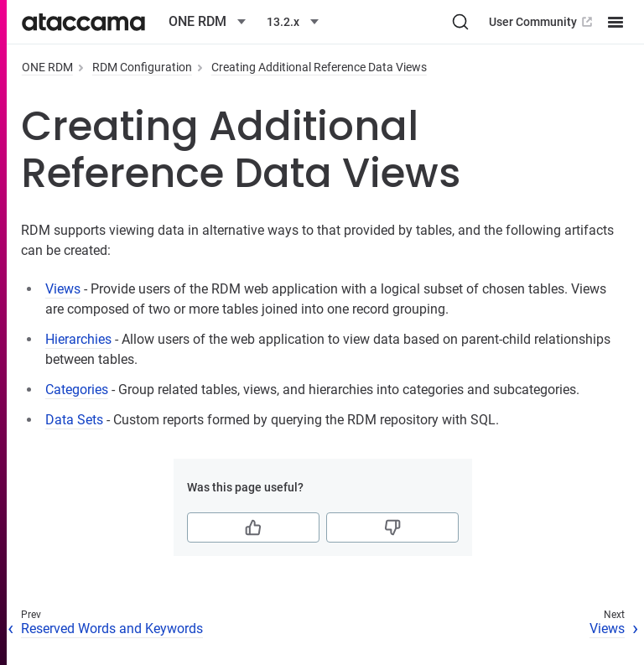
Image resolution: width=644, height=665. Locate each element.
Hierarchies (78, 339)
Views (63, 289)
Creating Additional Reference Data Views (319, 67)
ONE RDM (47, 67)
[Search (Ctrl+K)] (460, 22)
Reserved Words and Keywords (112, 629)
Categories (77, 390)
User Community (542, 22)
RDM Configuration (142, 67)
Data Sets (74, 420)
